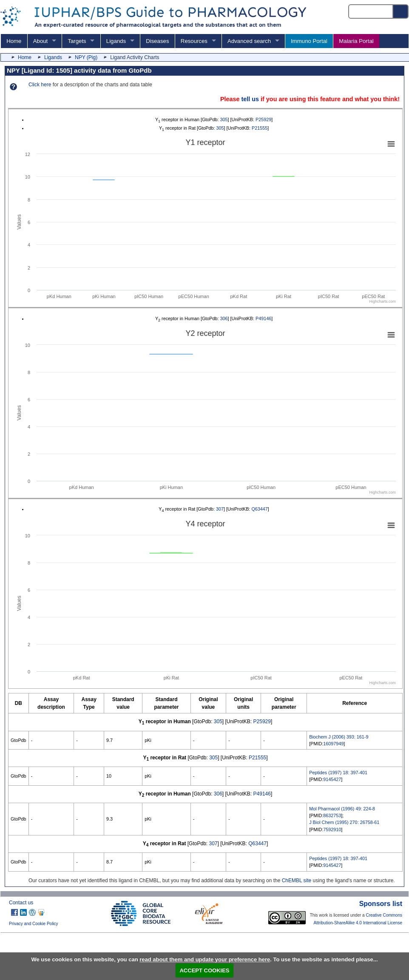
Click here (40, 85)
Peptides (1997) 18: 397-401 (338, 773)
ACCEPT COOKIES (204, 970)
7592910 (332, 829)
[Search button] (401, 11)
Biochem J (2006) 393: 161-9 (339, 737)
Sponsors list (381, 904)
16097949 (333, 744)
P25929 (263, 119)
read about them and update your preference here (205, 959)
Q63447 (259, 509)
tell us (250, 99)
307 (220, 509)
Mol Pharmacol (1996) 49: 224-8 (342, 809)
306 (224, 318)
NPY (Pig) (86, 57)
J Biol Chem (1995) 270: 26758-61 (344, 822)
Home (14, 41)
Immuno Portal (309, 41)
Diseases (157, 41)
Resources (194, 41)
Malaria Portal (356, 41)
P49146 (263, 318)
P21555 (260, 128)
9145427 (332, 779)
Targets (77, 41)
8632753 (332, 815)
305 (224, 119)
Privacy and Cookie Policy (34, 924)
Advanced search (249, 41)
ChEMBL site (297, 881)
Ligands (116, 41)
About (40, 41)
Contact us (21, 903)
